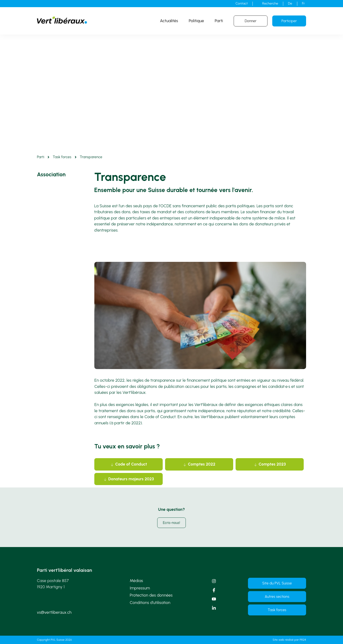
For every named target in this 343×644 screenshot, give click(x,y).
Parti (219, 21)
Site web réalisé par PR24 (289, 640)
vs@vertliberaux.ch (54, 612)
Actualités (169, 21)
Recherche (270, 3)
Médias (136, 581)
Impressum (140, 588)
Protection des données (151, 595)
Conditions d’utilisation (150, 603)
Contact (242, 3)
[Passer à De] (290, 4)
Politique (197, 21)
